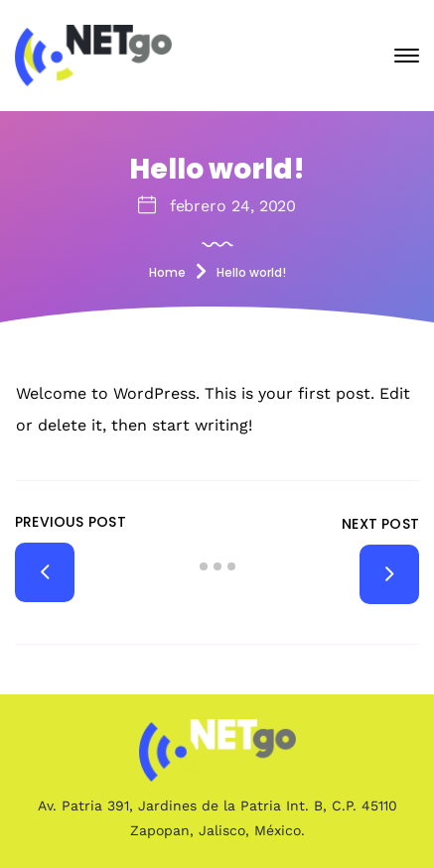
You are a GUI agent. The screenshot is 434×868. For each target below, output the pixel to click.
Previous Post (71, 522)
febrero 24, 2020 (233, 206)
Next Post (380, 524)
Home (167, 272)
